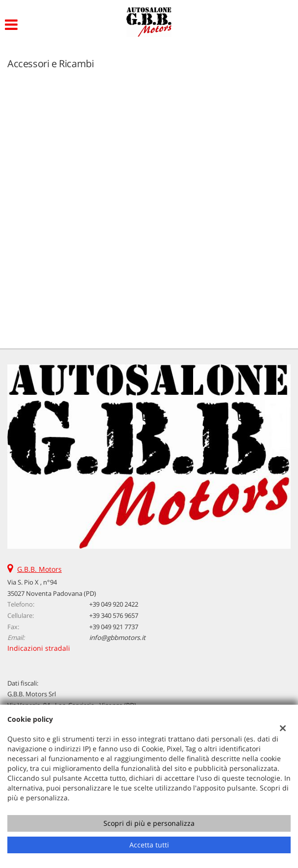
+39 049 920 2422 (114, 604)
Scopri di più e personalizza (149, 823)
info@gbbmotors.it (117, 638)
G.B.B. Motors (39, 569)
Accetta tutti (149, 845)
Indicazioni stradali (39, 648)
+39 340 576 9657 (114, 615)
